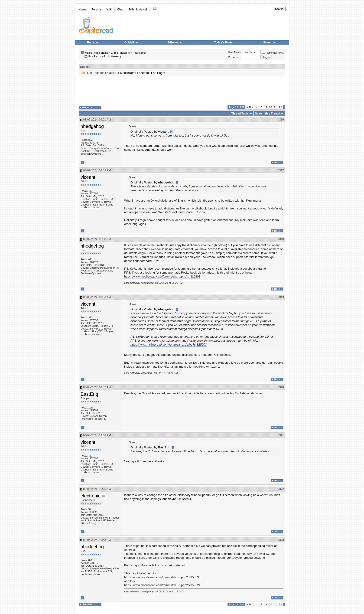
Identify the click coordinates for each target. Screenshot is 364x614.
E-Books (175, 42)
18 (261, 107)
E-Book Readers (120, 53)
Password (234, 57)
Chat (120, 9)
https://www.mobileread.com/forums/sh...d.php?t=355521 (162, 585)
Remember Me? (273, 53)
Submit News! (138, 9)
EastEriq (89, 394)
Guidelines (132, 42)
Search (270, 42)
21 (276, 107)
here (203, 393)
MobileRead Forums (96, 53)
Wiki (109, 9)
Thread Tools (240, 114)
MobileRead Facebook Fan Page (142, 73)
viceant (88, 177)
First (250, 107)
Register (93, 42)
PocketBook (140, 53)
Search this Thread (268, 114)
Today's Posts (223, 42)
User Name (235, 52)
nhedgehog (92, 126)
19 (266, 107)
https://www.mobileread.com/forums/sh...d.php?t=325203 (162, 276)
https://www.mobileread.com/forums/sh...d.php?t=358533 (162, 577)
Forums (97, 9)
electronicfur (93, 496)
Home (83, 9)
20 (270, 107)
